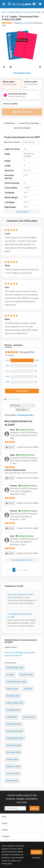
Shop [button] (4, 817)
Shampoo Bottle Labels (15, 738)
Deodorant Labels (13, 696)
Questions (18, 345)
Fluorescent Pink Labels (32, 12)
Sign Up (34, 808)
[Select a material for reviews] (22, 406)
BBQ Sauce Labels (13, 752)
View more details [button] (22, 212)
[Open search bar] (10, 4)
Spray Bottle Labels (14, 745)
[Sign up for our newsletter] (15, 808)
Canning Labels (12, 759)
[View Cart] (40, 4)
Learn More (36, 858)
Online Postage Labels (15, 703)
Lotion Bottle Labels (14, 724)
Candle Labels (12, 717)
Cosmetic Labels (29, 717)
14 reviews (27, 23)
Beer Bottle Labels (13, 710)
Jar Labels (10, 675)
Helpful (10, 447)
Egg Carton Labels (13, 766)
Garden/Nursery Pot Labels (16, 682)
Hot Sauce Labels (13, 773)
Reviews (8, 345)
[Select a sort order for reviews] (23, 410)
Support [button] (5, 830)
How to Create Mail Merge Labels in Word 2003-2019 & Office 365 (20, 654)
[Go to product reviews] (7, 23)
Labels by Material (15, 12)
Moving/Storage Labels (15, 668)
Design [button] (5, 823)
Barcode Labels (12, 781)
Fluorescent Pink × (26, 415)
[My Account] (34, 4)
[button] (4, 4)
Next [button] (25, 570)
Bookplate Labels (26, 675)
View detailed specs (22, 73)
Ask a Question (22, 391)
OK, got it (36, 852)
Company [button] (6, 836)
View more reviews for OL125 (22, 560)
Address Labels (12, 689)
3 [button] (20, 570)
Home (4, 12)
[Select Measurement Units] (31, 142)
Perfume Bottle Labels (15, 731)
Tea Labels (28, 689)
